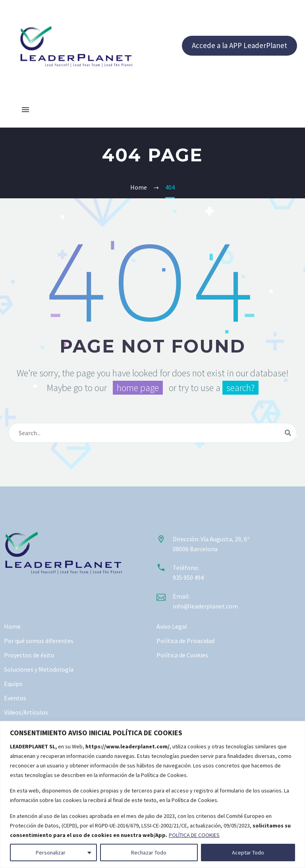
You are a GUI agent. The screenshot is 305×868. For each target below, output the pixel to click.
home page (138, 388)
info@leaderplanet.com (205, 606)
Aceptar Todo (248, 852)
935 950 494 (188, 577)
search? (240, 388)
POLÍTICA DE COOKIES (194, 835)
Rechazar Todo (149, 852)
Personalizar (51, 852)
